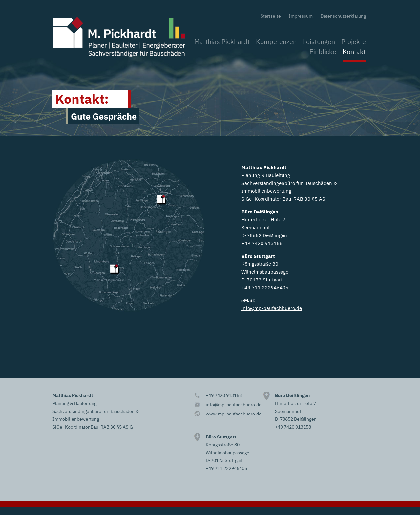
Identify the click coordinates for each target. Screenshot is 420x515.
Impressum (301, 16)
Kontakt (354, 51)
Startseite (271, 16)
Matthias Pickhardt (222, 42)
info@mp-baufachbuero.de (272, 308)
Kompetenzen (276, 42)
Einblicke (323, 51)
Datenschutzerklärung (343, 16)
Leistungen (319, 42)
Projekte (354, 42)
